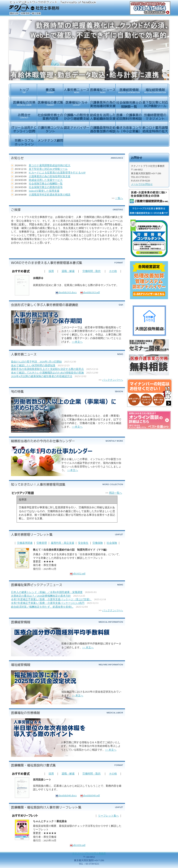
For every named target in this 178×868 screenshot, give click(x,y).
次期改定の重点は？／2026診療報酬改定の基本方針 (41, 596)
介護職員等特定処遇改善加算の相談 (50, 195)
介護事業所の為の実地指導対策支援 (50, 176)
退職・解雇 (68, 271)
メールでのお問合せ (142, 184)
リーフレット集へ (108, 816)
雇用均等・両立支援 (62, 543)
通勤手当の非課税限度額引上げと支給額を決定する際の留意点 (47, 369)
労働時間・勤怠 (91, 271)
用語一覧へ (115, 493)
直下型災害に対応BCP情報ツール (48, 169)
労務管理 (42, 543)
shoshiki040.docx (66, 795)
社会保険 (112, 543)
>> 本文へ (88, 647)
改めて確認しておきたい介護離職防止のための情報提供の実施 (47, 373)
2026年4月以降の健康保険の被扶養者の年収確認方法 (42, 376)
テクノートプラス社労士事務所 (89, 854)
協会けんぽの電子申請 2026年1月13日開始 (36, 362)
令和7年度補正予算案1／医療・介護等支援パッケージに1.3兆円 (48, 603)
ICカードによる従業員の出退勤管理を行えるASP (57, 173)
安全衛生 (83, 543)
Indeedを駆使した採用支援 (44, 191)
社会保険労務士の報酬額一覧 (46, 184)
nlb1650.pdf (77, 845)
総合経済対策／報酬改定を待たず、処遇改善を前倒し (42, 607)
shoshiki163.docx (66, 292)
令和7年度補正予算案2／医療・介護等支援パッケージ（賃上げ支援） (51, 599)
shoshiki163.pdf (90, 292)
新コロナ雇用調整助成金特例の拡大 (50, 165)
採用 (51, 271)
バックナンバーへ (113, 380)
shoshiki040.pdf (90, 795)
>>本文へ (77, 342)
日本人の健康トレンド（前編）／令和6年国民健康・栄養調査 (47, 592)
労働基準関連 (25, 543)
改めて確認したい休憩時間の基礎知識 (33, 365)
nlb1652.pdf (77, 573)
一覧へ (119, 198)
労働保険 (98, 543)
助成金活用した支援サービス (46, 180)
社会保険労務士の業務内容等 (46, 187)
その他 (113, 271)
